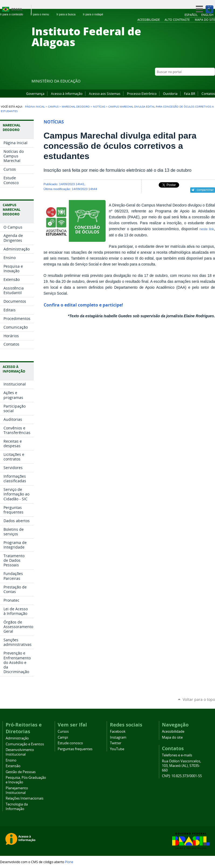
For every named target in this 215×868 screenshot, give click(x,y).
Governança (35, 94)
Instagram (199, 82)
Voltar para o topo (199, 699)
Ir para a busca (68, 14)
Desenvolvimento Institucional (20, 752)
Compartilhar (205, 190)
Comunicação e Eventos (25, 744)
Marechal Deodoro (76, 106)
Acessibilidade (173, 731)
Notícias (99, 106)
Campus (53, 106)
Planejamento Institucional (17, 790)
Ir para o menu (42, 14)
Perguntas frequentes (75, 749)
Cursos (63, 731)
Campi (63, 737)
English (207, 15)
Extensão (13, 766)
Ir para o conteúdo (14, 14)
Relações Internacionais (25, 798)
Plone (69, 862)
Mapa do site (172, 737)
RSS (212, 82)
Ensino (11, 760)
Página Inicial (35, 106)
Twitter (206, 82)
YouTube (192, 82)
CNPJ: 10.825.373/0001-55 (182, 776)
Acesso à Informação (67, 94)
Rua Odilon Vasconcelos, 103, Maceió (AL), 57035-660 (181, 766)
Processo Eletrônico (142, 94)
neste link (207, 229)
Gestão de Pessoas (21, 772)
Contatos (208, 94)
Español (191, 15)
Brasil (17, 9)
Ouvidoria (170, 94)
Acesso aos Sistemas (105, 94)
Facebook (185, 82)
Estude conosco (70, 743)
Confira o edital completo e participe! (83, 305)
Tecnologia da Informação (17, 807)
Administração (17, 738)
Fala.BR (190, 94)
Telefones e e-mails (177, 755)
